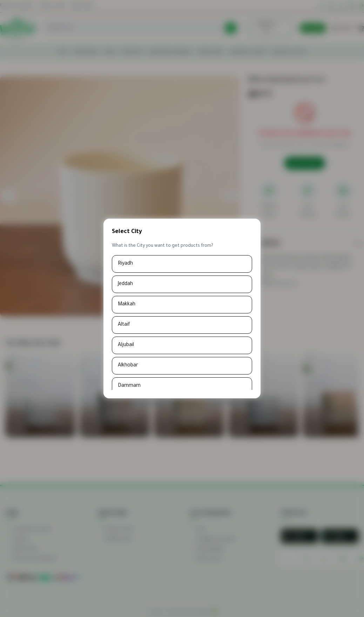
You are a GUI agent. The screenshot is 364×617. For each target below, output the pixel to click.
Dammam (129, 386)
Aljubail (126, 345)
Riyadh (125, 264)
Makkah (127, 305)
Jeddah (125, 284)
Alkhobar (128, 366)
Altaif (124, 325)
